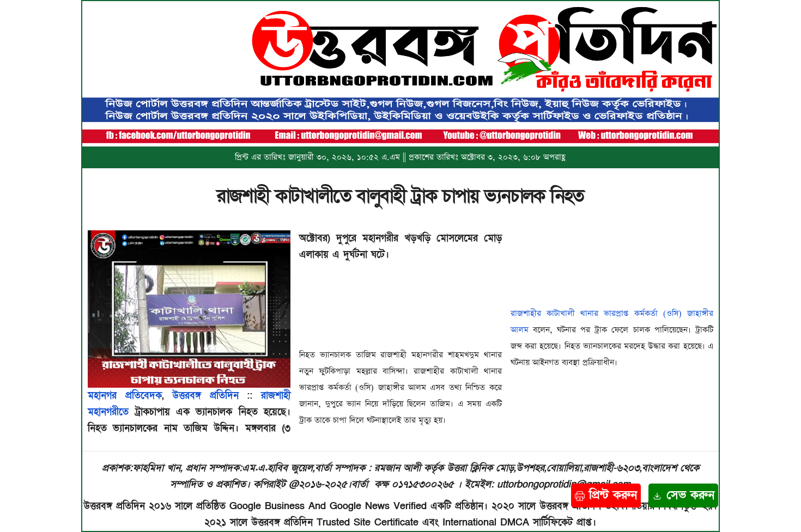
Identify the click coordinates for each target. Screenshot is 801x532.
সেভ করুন (683, 495)
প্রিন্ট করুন (606, 495)
